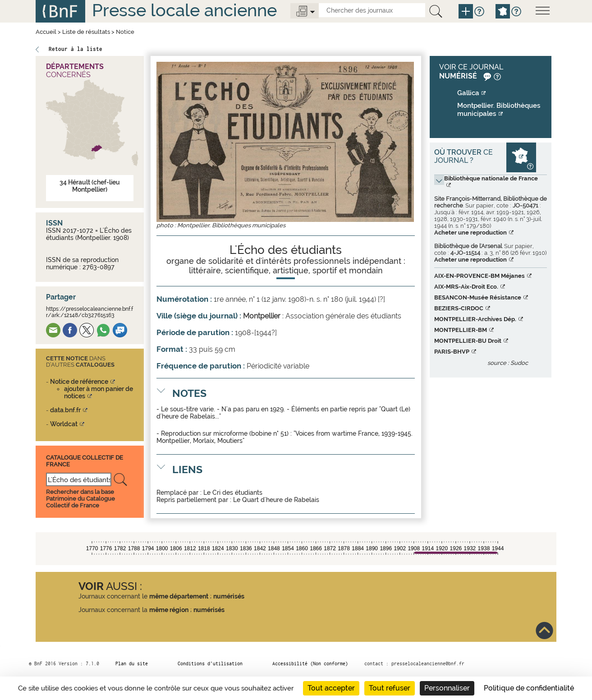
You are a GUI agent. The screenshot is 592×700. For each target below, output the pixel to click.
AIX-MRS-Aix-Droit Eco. (466, 287)
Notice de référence (79, 382)
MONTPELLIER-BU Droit (468, 341)
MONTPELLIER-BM (461, 330)
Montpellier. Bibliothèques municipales (499, 110)
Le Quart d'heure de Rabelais (276, 500)
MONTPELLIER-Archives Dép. (475, 319)
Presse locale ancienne (184, 10)
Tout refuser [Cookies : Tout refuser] (390, 688)
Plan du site (132, 663)
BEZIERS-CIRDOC (459, 308)
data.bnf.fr (65, 410)
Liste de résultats (86, 32)
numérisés (229, 596)
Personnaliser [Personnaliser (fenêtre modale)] (447, 688)
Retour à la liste (76, 49)
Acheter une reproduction (470, 233)
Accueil (46, 32)
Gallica (468, 93)
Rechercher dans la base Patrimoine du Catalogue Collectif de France (80, 499)
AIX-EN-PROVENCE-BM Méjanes (480, 276)
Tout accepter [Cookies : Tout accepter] (331, 688)
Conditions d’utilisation (210, 663)
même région (169, 610)
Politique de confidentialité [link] (529, 688)
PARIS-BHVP (452, 352)
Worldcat (64, 424)
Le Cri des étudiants (233, 493)
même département (179, 596)
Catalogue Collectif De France (85, 461)
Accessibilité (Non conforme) (310, 663)
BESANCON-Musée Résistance (478, 297)
